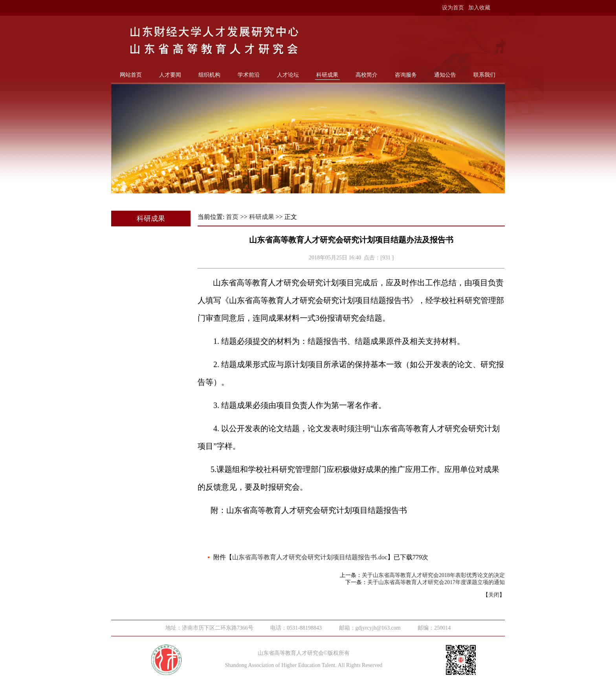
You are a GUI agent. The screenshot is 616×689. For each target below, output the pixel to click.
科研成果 (262, 217)
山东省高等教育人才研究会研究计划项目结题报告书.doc (310, 557)
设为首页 (453, 8)
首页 (232, 217)
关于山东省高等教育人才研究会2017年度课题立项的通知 (436, 582)
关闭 (494, 595)
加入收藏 (479, 8)
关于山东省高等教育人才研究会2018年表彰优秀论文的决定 (433, 575)
